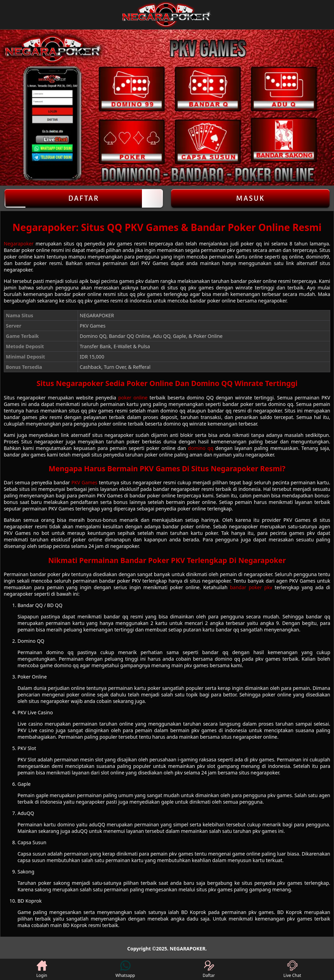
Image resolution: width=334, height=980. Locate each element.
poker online (133, 398)
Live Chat (292, 969)
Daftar (84, 198)
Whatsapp (125, 969)
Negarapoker (19, 244)
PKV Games (85, 482)
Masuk (250, 198)
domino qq (201, 448)
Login (42, 969)
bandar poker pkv (251, 587)
